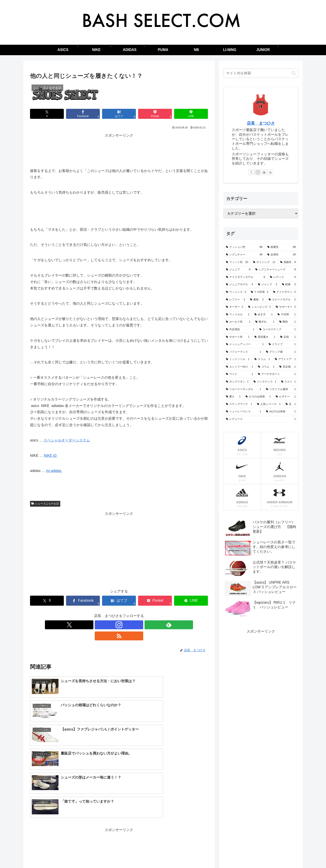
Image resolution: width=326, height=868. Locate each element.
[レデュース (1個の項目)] (261, 419)
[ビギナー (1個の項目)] (286, 397)
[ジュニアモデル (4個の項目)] (239, 285)
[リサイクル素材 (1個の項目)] (281, 389)
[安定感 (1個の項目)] (288, 367)
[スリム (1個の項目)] (262, 359)
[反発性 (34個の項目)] (282, 255)
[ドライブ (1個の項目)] (282, 344)
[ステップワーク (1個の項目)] (239, 404)
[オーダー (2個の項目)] (235, 307)
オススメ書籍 (227, 854)
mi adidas (54, 471)
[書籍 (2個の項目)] (257, 300)
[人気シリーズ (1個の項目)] (269, 404)
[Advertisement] (119, 149)
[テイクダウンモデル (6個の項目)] (246, 277)
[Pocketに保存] (155, 114)
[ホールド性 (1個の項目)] (238, 322)
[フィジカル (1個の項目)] (238, 315)
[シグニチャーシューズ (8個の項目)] (276, 270)
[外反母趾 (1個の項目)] (240, 330)
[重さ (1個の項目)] (233, 397)
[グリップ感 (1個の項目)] (281, 352)
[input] (261, 73)
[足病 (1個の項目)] (288, 337)
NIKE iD (51, 456)
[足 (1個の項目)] (291, 404)
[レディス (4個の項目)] (283, 277)
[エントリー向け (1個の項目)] (239, 367)
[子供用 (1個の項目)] (287, 315)
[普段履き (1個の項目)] (265, 337)
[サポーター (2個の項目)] (286, 307)
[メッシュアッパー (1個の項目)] (245, 344)
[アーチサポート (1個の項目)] (277, 374)
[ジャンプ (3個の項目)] (268, 285)
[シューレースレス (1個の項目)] (243, 412)
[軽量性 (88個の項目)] (282, 247)
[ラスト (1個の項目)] (288, 382)
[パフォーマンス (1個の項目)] (243, 352)
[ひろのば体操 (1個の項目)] (258, 397)
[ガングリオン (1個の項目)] (237, 382)
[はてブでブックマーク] (119, 114)
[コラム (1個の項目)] (266, 367)
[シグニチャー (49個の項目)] (244, 255)
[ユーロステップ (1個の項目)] (278, 330)
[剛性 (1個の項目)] (288, 322)
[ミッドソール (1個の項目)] (238, 359)
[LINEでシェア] (191, 114)
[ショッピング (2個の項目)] (260, 307)
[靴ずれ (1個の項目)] (265, 322)
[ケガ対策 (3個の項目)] (260, 292)
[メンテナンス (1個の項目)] (265, 382)
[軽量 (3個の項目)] (289, 285)
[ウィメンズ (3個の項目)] (236, 292)
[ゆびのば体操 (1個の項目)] (281, 412)
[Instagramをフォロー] (114, 625)
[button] (294, 73)
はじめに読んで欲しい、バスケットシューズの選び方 (127, 854)
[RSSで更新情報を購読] (134, 625)
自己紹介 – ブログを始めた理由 (191, 854)
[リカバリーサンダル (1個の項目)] (243, 389)
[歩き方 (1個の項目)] (264, 315)
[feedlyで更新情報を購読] (124, 625)
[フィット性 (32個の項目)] (237, 262)
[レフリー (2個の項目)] (235, 300)
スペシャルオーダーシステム (67, 440)
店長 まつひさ (261, 123)
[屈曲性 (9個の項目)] (288, 262)
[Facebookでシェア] (83, 114)
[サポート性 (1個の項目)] (238, 337)
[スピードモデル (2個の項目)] (282, 300)
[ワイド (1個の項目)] (239, 374)
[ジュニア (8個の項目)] (238, 270)
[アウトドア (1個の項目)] (285, 359)
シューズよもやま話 (45, 504)
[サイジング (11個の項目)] (264, 262)
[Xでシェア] (47, 114)
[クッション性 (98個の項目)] (244, 247)
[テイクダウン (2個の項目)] (284, 292)
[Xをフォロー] (104, 625)
